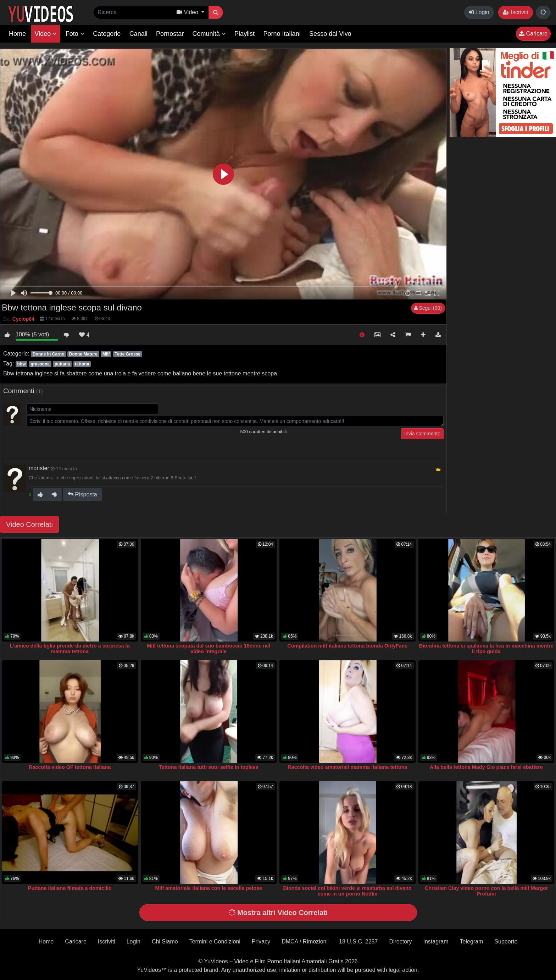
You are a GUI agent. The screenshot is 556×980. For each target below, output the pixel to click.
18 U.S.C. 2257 (358, 942)
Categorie (107, 34)
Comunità (209, 34)
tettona (82, 364)
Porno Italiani (282, 34)
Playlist (244, 34)
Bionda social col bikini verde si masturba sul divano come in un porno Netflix (347, 891)
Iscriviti (515, 12)
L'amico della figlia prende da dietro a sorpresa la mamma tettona (70, 649)
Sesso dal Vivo (330, 34)
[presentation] (80, 442)
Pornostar (170, 34)
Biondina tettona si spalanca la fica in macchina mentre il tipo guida (486, 649)
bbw (21, 364)
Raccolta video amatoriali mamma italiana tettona (347, 767)
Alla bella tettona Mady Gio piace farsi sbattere (486, 767)
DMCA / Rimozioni (305, 942)
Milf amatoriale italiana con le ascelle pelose (208, 888)
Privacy (261, 942)
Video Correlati (29, 524)
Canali (138, 34)
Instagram (436, 942)
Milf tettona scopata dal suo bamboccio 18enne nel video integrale (208, 649)
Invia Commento (422, 434)
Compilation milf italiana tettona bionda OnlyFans (347, 646)
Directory (400, 942)
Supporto (506, 942)
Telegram (472, 942)
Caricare (533, 34)
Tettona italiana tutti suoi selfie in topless (209, 767)
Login (479, 12)
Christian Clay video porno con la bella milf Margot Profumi (486, 891)
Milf (106, 354)
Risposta (82, 494)
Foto (75, 34)
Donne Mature (83, 354)
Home (17, 34)
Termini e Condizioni (215, 942)
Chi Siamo (165, 942)
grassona (40, 364)
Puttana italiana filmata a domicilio (70, 888)
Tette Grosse (128, 354)
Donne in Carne (48, 354)
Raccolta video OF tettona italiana (70, 767)
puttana (62, 364)
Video (46, 34)
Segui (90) (428, 308)
